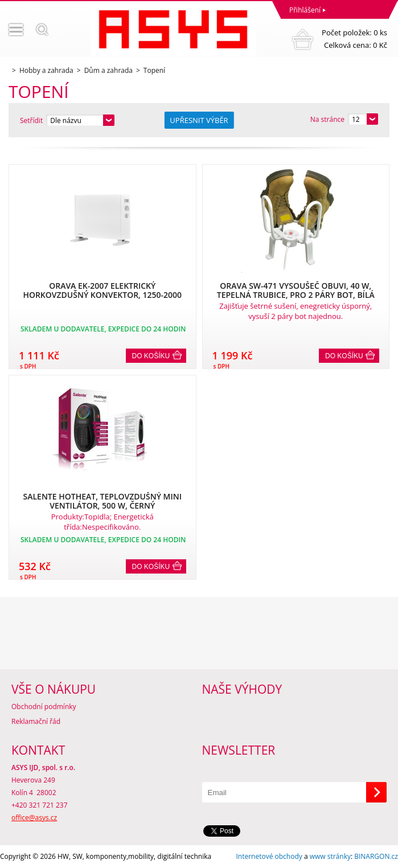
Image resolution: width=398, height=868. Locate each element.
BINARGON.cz (376, 856)
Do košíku (151, 356)
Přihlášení (305, 10)
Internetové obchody (269, 856)
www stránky (330, 856)
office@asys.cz (34, 818)
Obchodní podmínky (44, 707)
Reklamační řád (36, 721)
